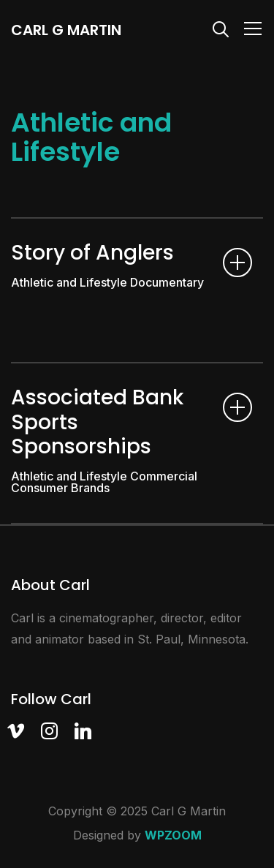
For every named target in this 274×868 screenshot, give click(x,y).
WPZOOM (173, 835)
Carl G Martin (66, 30)
